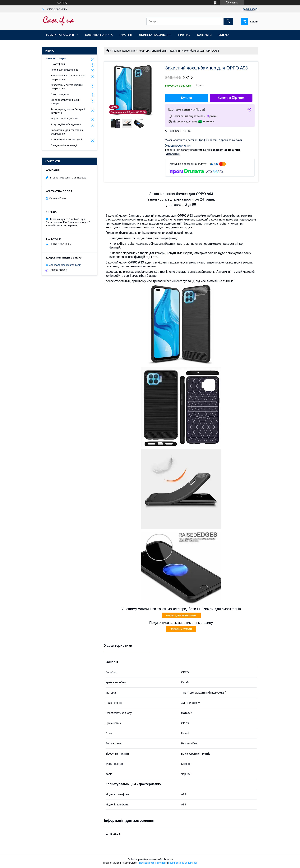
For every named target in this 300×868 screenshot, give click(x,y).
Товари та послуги (60, 35)
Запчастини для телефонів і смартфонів (67, 132)
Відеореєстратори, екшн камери (65, 102)
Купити (187, 98)
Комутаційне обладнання (66, 124)
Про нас (184, 35)
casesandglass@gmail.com (65, 265)
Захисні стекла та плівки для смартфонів (68, 77)
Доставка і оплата (99, 35)
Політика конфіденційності (183, 863)
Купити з (231, 98)
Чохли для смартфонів (152, 51)
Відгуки (224, 35)
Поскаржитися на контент (153, 863)
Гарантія (126, 35)
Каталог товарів (56, 58)
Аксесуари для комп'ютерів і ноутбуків (68, 111)
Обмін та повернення (155, 35)
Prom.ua (168, 859)
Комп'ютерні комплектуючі (66, 139)
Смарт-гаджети (60, 94)
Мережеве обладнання (64, 119)
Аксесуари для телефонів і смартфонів (67, 87)
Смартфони (58, 64)
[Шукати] (228, 21)
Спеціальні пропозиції (64, 145)
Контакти (204, 35)
